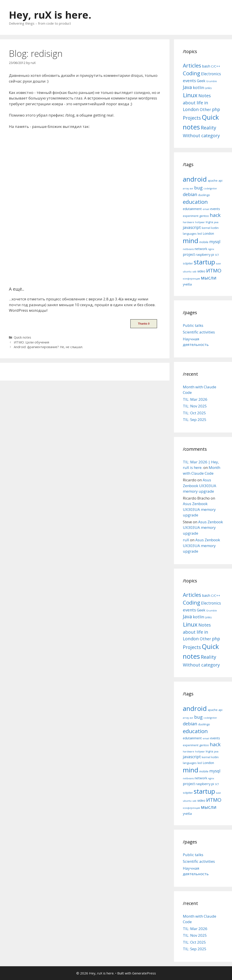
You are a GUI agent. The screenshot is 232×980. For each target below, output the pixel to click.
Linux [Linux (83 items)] (190, 95)
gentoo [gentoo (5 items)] (204, 216)
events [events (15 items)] (189, 80)
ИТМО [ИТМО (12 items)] (214, 271)
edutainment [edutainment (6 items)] (192, 209)
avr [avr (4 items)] (192, 188)
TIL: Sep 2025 (195, 420)
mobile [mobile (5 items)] (204, 242)
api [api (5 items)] (220, 181)
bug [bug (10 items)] (198, 188)
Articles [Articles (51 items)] (192, 65)
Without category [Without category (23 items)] (201, 135)
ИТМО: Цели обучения (31, 342)
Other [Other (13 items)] (205, 109)
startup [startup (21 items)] (204, 262)
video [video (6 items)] (201, 271)
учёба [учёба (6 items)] (187, 284)
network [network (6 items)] (201, 249)
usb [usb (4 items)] (194, 272)
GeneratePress (144, 973)
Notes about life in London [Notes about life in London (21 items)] (197, 102)
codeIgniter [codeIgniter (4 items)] (210, 188)
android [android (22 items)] (195, 179)
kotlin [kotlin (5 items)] (215, 228)
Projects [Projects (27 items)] (192, 118)
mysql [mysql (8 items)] (215, 242)
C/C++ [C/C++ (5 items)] (216, 66)
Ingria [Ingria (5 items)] (209, 222)
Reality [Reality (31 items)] (209, 128)
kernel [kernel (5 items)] (206, 228)
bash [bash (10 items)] (206, 66)
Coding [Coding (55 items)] (192, 73)
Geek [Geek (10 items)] (201, 81)
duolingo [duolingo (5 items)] (204, 195)
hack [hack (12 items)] (215, 215)
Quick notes (22, 337)
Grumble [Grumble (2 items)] (212, 81)
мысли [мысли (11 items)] (209, 278)
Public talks (193, 325)
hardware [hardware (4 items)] (189, 222)
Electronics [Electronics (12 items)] (211, 74)
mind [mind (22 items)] (191, 241)
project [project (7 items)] (189, 254)
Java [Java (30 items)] (187, 87)
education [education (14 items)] (195, 202)
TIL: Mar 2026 (195, 399)
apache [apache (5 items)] (213, 181)
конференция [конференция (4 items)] (191, 279)
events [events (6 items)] (215, 209)
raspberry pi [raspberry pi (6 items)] (205, 254)
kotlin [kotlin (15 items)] (198, 87)
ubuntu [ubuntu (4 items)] (187, 272)
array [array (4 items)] (186, 188)
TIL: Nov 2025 (195, 406)
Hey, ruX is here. (50, 15)
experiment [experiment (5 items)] (191, 216)
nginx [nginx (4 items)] (211, 249)
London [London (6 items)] (208, 233)
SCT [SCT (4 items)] (217, 255)
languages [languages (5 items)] (190, 234)
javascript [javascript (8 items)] (192, 227)
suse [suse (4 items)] (218, 264)
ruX (186, 540)
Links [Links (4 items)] (208, 88)
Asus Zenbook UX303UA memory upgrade (200, 486)
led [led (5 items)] (200, 234)
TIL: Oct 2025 (194, 413)
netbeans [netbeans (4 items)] (188, 249)
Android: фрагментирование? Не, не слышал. (48, 347)
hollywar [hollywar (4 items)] (200, 222)
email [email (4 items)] (206, 209)
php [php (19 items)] (216, 109)
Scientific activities (199, 332)
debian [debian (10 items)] (190, 194)
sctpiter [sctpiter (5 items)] (188, 263)
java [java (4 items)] (216, 222)
